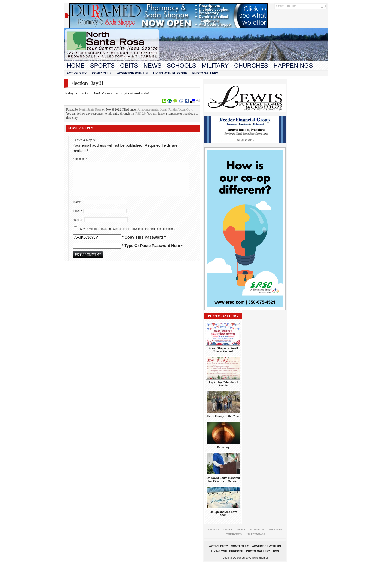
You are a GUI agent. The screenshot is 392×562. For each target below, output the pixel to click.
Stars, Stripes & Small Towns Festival (223, 350)
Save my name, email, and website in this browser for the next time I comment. (128, 229)
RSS (276, 551)
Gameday (223, 447)
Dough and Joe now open (223, 514)
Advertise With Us (132, 73)
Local (163, 109)
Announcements (148, 109)
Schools (182, 65)
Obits (129, 65)
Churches (251, 65)
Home (76, 65)
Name (78, 202)
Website (78, 220)
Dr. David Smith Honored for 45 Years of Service (223, 479)
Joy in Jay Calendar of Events (223, 384)
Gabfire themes (259, 558)
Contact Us (102, 73)
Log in (227, 558)
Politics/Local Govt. (181, 109)
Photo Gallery (205, 73)
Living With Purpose (170, 73)
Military (215, 65)
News (152, 65)
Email (78, 211)
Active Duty (77, 73)
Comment (80, 159)
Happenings (293, 65)
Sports (102, 65)
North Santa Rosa (90, 109)
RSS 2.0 (140, 114)
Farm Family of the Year (223, 416)
